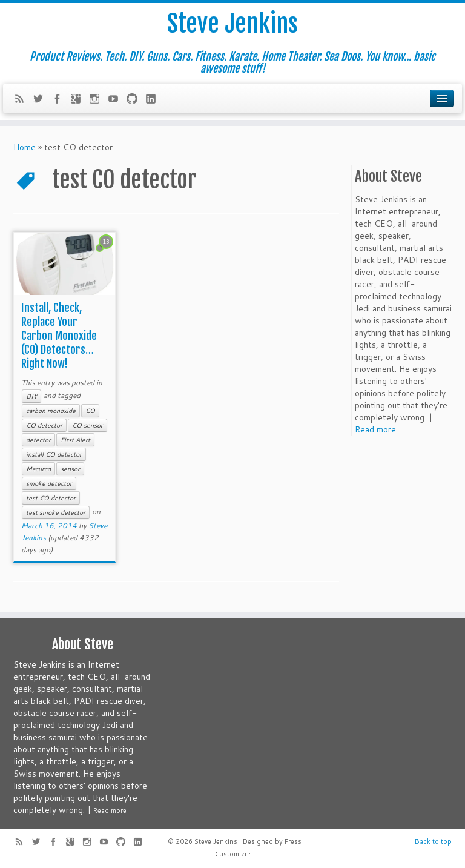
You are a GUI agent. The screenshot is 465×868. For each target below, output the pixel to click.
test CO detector (51, 498)
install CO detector (54, 454)
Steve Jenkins (232, 24)
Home (25, 147)
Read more (375, 429)
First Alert (75, 440)
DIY (31, 396)
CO (90, 411)
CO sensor (87, 425)
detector (38, 440)
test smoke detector (56, 512)
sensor (70, 469)
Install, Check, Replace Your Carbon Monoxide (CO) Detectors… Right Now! (59, 336)
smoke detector (49, 483)
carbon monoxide (51, 411)
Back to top (433, 841)
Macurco (38, 469)
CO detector (44, 425)
